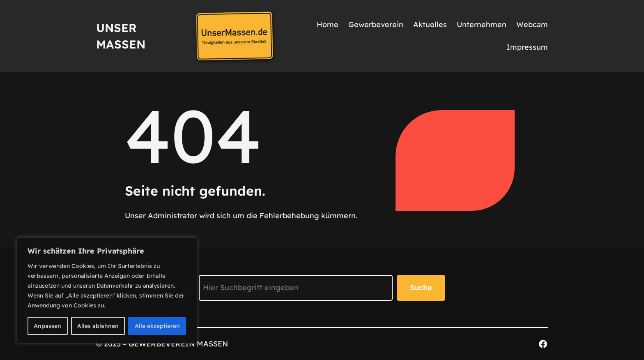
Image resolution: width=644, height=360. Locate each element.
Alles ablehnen (98, 326)
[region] (107, 291)
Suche (421, 287)
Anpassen (47, 326)
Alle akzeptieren (157, 326)
